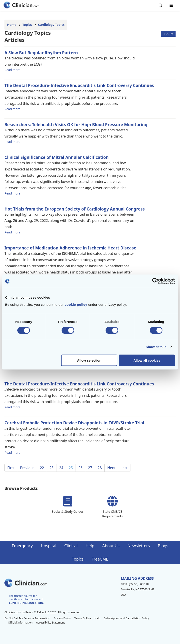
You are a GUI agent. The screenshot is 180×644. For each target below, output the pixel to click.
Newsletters (139, 546)
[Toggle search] (160, 5)
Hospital (48, 546)
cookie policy (76, 304)
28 (100, 468)
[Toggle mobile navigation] (171, 5)
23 (52, 468)
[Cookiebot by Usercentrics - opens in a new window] (155, 281)
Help (90, 546)
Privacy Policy (62, 618)
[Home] (21, 5)
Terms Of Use (83, 618)
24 (61, 468)
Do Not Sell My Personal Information (27, 618)
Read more (12, 70)
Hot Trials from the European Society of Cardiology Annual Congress (75, 209)
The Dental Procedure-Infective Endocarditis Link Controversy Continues (79, 85)
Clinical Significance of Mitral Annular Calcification (57, 157)
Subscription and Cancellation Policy (126, 618)
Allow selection (89, 360)
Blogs (163, 546)
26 (80, 468)
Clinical (71, 546)
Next (111, 468)
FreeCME (100, 559)
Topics (27, 25)
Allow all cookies (147, 360)
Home (12, 25)
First (11, 468)
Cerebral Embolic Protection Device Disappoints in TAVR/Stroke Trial (74, 423)
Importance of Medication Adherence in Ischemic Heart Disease (70, 248)
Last (124, 468)
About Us (111, 546)
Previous (27, 468)
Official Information (20, 623)
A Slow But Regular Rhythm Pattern (41, 53)
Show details (156, 347)
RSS (168, 34)
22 (42, 468)
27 (90, 468)
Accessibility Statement (50, 623)
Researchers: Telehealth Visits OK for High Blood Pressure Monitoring (76, 125)
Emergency (22, 546)
